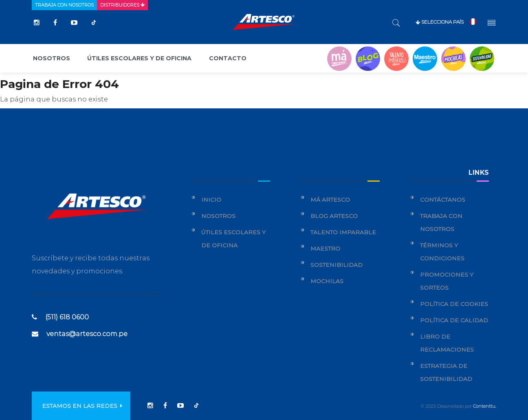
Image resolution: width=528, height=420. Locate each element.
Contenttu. (485, 406)
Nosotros (52, 58)
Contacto (228, 58)
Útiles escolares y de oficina (139, 58)
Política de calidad (454, 320)
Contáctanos (443, 200)
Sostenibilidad (337, 265)
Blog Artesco (334, 216)
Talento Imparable (343, 232)
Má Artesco (330, 200)
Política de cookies (454, 304)
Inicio (211, 200)
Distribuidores (122, 5)
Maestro (325, 248)
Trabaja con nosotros (64, 5)
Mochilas (327, 281)
